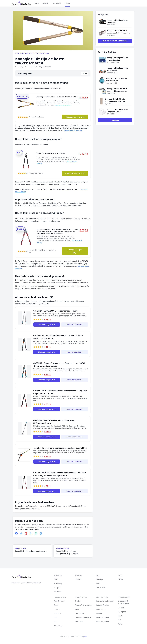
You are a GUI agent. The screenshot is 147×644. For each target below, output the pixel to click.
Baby (56, 605)
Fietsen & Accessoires (83, 605)
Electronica (58, 626)
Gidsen (67, 3)
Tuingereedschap (27, 53)
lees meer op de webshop (62, 105)
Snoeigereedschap (42, 53)
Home (37, 3)
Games (78, 609)
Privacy (120, 579)
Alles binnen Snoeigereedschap (115, 41)
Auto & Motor (59, 601)
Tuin (17, 53)
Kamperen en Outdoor (105, 601)
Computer (58, 613)
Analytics (57, 588)
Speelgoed (122, 612)
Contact (78, 579)
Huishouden (80, 621)
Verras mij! (115, 120)
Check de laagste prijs (75, 117)
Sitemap (100, 579)
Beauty (57, 609)
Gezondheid (80, 613)
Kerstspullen (101, 609)
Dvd (55, 621)
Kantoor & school (103, 605)
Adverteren (58, 592)
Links (98, 583)
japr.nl (84, 636)
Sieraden (121, 608)
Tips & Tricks (57, 3)
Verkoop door (36, 117)
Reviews (46, 3)
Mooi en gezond (103, 621)
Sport (120, 616)
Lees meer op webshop (75, 324)
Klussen (99, 613)
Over (56, 579)
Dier (55, 617)
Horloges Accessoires (83, 617)
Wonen (120, 624)
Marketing (58, 583)
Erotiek (78, 601)
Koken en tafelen (103, 617)
